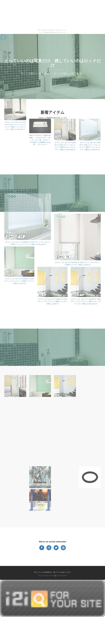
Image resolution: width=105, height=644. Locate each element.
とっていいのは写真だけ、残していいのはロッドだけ (53, 63)
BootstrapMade (62, 576)
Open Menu (3, 37)
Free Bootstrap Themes (46, 576)
